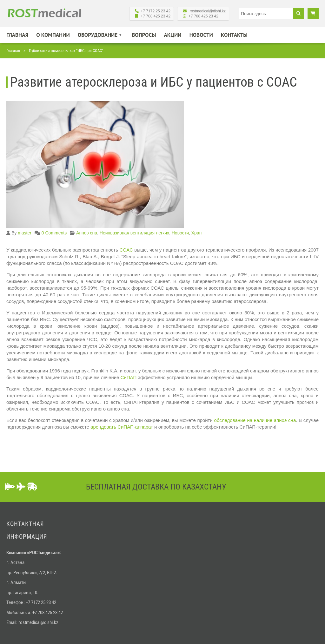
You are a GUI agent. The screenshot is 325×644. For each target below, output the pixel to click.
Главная (17, 35)
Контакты (234, 35)
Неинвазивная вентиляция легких (134, 233)
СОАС (126, 250)
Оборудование (98, 35)
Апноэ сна (87, 233)
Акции (173, 35)
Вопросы (144, 35)
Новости (201, 35)
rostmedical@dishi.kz (38, 622)
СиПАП (129, 377)
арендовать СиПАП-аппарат (122, 427)
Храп (197, 233)
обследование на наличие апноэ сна (255, 420)
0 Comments (54, 233)
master (25, 233)
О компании (53, 35)
